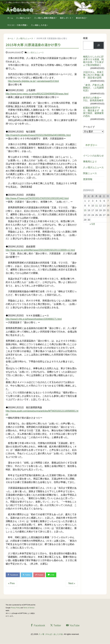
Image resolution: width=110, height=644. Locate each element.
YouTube (73, 625)
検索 (85, 38)
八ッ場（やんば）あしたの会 (51, 634)
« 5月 (92, 224)
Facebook (13, 575)
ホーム (10, 18)
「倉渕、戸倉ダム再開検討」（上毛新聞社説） (93, 88)
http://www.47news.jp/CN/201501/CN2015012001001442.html (37, 198)
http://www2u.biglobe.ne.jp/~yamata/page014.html (33, 81)
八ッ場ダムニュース (35, 53)
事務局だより (90, 162)
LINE (51, 575)
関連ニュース (90, 173)
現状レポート (66, 18)
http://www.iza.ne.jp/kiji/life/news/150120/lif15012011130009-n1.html (40, 250)
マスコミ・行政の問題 (17, 25)
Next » (72, 583)
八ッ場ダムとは (23, 18)
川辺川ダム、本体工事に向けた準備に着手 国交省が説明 (93, 75)
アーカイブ (89, 127)
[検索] (99, 45)
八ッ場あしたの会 (39, 25)
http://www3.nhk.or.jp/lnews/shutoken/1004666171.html (34, 319)
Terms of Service (29, 608)
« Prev (11, 583)
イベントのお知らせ (93, 156)
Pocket (39, 575)
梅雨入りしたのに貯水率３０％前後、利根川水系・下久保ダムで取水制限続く (93, 61)
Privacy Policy (16, 608)
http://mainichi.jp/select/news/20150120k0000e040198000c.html (38, 135)
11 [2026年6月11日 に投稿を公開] (97, 206)
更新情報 (88, 179)
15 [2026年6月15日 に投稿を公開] (85, 210)
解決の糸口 (81, 18)
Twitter (27, 575)
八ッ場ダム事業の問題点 (45, 18)
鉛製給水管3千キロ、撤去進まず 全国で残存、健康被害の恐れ (93, 112)
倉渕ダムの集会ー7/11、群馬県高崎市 (93, 99)
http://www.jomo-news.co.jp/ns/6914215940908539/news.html (37, 94)
